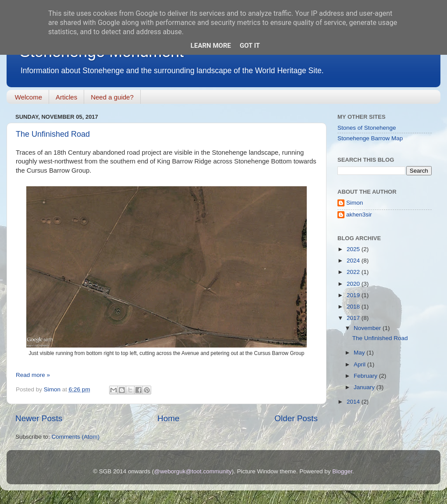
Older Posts (296, 418)
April (360, 364)
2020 (354, 284)
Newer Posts (39, 418)
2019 (354, 295)
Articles (66, 97)
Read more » (33, 375)
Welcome (28, 97)
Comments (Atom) (76, 437)
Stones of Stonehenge (367, 128)
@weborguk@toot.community (193, 471)
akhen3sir (359, 215)
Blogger (342, 471)
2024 (354, 261)
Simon (355, 203)
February (366, 376)
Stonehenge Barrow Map (370, 138)
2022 (354, 272)
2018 (354, 307)
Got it (250, 46)
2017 (354, 318)
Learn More (211, 46)
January (365, 387)
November (368, 328)
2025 (354, 249)
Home (168, 418)
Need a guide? (112, 97)
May (360, 353)
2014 (354, 402)
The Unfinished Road (53, 134)
